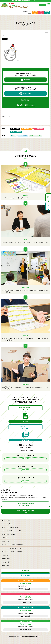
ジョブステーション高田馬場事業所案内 (13, 545)
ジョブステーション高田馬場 (25, 580)
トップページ (7, 520)
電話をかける (43, 5)
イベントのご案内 (23, 136)
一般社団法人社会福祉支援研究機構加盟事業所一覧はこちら (25, 504)
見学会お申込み (25, 440)
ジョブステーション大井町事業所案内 (13, 548)
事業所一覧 (6, 541)
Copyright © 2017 (13, 637)
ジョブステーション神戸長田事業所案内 (13, 552)
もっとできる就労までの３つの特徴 (12, 531)
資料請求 (25, 80)
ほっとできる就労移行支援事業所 (12, 527)
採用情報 (5, 555)
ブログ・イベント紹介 (35, 136)
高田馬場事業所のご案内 (25, 589)
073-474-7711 (26, 624)
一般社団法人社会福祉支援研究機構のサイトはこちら (25, 511)
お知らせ (13, 136)
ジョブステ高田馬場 (27, 129)
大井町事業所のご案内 (25, 603)
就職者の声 (6, 565)
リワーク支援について (9, 524)
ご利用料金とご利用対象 (9, 534)
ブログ (5, 538)
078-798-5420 (26, 481)
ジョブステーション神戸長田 (25, 608)
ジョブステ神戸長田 (16, 132)
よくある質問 (7, 562)
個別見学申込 (26, 94)
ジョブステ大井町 (39, 129)
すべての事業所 (15, 129)
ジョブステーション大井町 (25, 594)
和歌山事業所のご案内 (25, 630)
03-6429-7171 (26, 470)
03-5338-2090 (26, 459)
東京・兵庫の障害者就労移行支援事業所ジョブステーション (25, 1)
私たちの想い (7, 559)
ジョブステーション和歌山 (25, 621)
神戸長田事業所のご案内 (25, 616)
